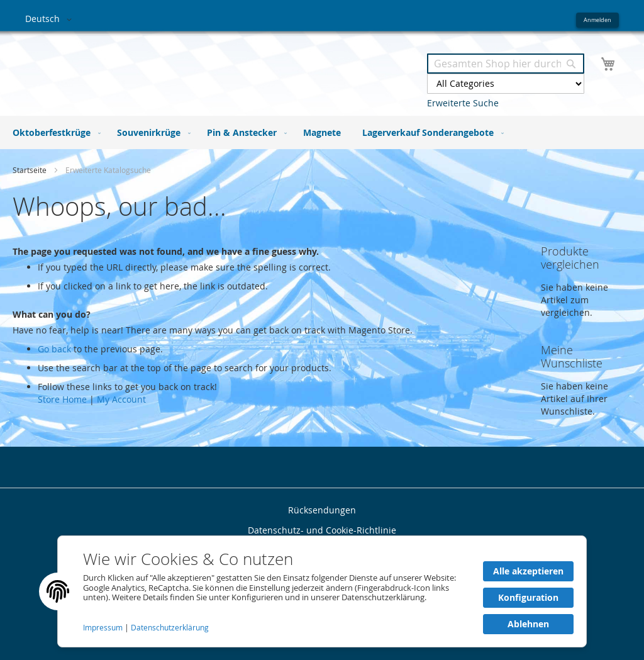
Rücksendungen (322, 510)
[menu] (322, 132)
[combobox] (506, 64)
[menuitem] (54, 132)
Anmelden (597, 20)
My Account (121, 399)
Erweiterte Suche (463, 103)
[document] (322, 591)
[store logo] (174, 68)
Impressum (104, 628)
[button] (51, 20)
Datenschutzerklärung (170, 628)
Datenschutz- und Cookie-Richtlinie (322, 530)
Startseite (31, 170)
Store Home (62, 399)
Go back (54, 349)
